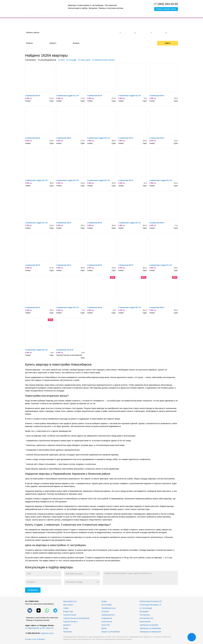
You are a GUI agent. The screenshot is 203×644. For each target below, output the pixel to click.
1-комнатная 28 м (33, 138)
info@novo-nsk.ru (47, 633)
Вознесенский (145, 622)
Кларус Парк (68, 611)
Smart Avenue (107, 622)
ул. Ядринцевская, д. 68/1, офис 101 (39, 628)
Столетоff (105, 611)
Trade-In (117, 43)
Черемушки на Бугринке (149, 625)
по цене (61, 60)
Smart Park (106, 625)
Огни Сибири (107, 605)
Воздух (104, 601)
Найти (168, 43)
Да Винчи (67, 625)
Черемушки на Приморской (150, 632)
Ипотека (66, 15)
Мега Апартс (68, 605)
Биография (144, 611)
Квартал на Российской (111, 632)
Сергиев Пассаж (70, 615)
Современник (107, 618)
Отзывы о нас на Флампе (35, 639)
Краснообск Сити (70, 601)
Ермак (66, 628)
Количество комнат (71, 28)
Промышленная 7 (108, 615)
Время (104, 628)
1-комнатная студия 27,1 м (68, 96)
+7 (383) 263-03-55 (166, 4)
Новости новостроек (90, 15)
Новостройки (31, 15)
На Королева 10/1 (146, 618)
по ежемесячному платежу (103, 60)
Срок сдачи (76, 38)
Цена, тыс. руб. (124, 28)
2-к (90, 32)
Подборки (55, 15)
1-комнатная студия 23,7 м (130, 96)
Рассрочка (133, 43)
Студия (69, 32)
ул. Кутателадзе (146, 608)
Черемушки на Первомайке (150, 628)
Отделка (28, 38)
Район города (30, 28)
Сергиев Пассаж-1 (70, 622)
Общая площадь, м (157, 28)
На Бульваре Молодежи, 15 (150, 605)
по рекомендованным (47, 60)
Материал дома (55, 38)
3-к (100, 32)
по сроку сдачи (84, 60)
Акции (75, 15)
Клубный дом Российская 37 (151, 601)
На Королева (145, 615)
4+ (111, 32)
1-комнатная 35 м (33, 96)
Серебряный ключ (109, 608)
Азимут (28, 101)
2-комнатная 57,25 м (65, 350)
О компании (106, 15)
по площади (71, 60)
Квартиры (43, 15)
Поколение (68, 632)
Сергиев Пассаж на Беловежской (69, 355)
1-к (79, 32)
